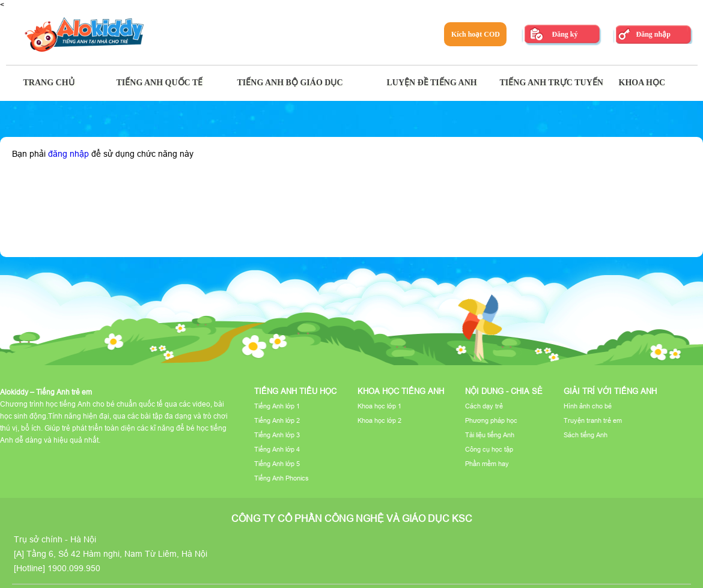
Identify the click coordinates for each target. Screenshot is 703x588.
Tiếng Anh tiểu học (295, 391)
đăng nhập (68, 154)
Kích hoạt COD (476, 34)
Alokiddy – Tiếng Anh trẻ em (46, 392)
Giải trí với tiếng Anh (610, 391)
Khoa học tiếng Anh (401, 391)
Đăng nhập (653, 34)
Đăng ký (565, 34)
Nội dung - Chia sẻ (504, 391)
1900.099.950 (74, 568)
